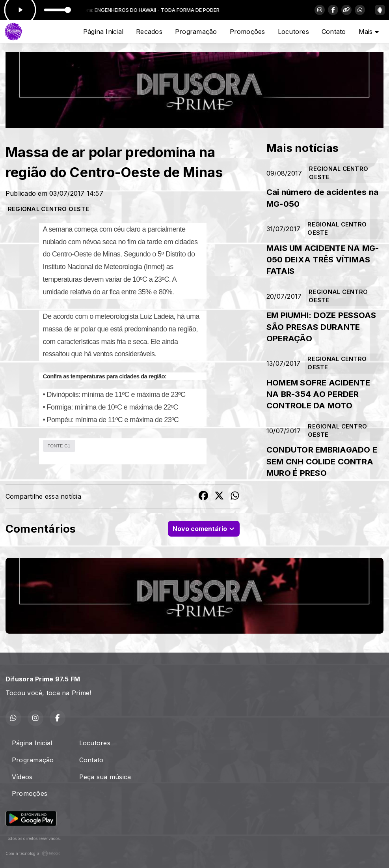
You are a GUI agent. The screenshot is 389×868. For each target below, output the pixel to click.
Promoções (248, 32)
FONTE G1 (59, 446)
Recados (149, 32)
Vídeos (22, 777)
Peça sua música (105, 777)
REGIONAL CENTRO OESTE (48, 209)
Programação (196, 32)
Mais (369, 32)
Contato (334, 32)
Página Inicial (103, 32)
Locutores (293, 32)
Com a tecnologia (33, 853)
